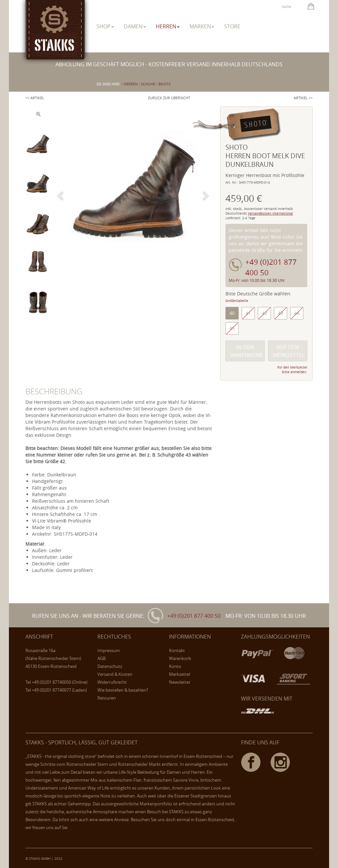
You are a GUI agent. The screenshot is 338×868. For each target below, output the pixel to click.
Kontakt (177, 650)
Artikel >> (303, 98)
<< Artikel (35, 98)
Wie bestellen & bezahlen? (123, 690)
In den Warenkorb (246, 351)
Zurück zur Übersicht (169, 98)
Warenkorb (180, 658)
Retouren (107, 698)
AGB (101, 658)
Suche (287, 7)
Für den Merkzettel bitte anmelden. (292, 370)
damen (135, 26)
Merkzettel (180, 674)
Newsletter (180, 682)
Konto (175, 666)
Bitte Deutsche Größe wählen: (258, 294)
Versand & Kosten (115, 674)
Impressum (109, 650)
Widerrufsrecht (112, 682)
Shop (105, 26)
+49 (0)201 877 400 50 (194, 616)
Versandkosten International (270, 213)
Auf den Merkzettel (289, 351)
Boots (165, 84)
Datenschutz (110, 666)
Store (232, 26)
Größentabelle (237, 301)
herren (168, 26)
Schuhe (148, 84)
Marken (202, 26)
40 (232, 313)
